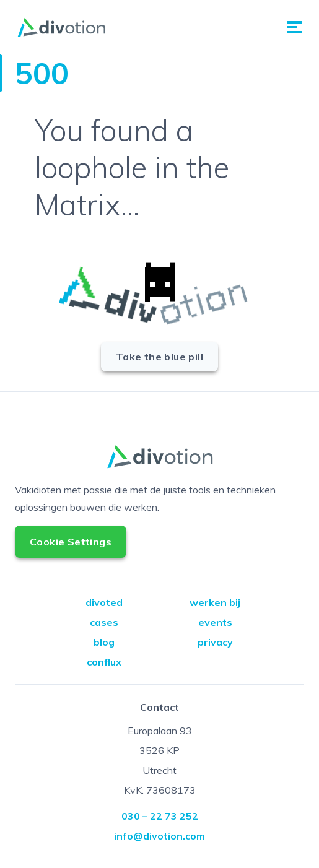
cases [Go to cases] (104, 622)
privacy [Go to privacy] (215, 642)
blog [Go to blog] (104, 642)
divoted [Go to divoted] (104, 602)
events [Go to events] (215, 622)
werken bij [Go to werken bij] (215, 602)
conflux (104, 662)
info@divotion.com (159, 836)
